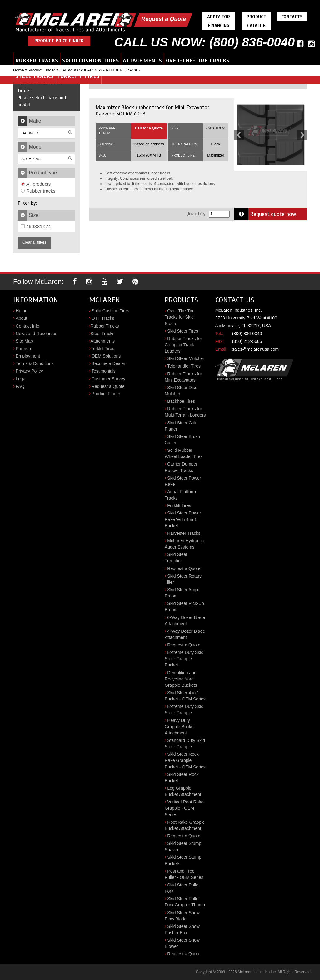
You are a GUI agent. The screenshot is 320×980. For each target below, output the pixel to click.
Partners (24, 349)
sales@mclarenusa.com (256, 349)
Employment (28, 356)
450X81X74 (36, 226)
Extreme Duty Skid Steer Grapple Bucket (184, 659)
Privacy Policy (29, 371)
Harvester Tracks (184, 533)
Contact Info (27, 326)
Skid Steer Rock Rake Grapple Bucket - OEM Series (185, 760)
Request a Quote (164, 19)
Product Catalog (256, 21)
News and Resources (36, 334)
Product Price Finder (59, 41)
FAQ (20, 386)
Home (19, 70)
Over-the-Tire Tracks (198, 61)
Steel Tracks (34, 76)
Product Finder (42, 70)
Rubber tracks (38, 191)
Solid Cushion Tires (90, 61)
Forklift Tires (78, 76)
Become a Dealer (108, 363)
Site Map (24, 341)
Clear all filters (34, 242)
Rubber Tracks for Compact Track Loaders (183, 345)
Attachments (142, 61)
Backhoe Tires (181, 401)
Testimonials (104, 371)
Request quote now (265, 214)
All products (36, 184)
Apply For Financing (219, 21)
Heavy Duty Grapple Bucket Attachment (180, 727)
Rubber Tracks (37, 61)
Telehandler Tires (184, 366)
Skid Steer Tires (183, 331)
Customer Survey (108, 379)
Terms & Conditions (35, 363)
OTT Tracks (103, 318)
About (21, 318)
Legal (21, 379)
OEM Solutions (106, 356)
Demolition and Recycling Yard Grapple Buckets (181, 679)
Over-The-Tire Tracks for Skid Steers (180, 317)
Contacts (292, 17)
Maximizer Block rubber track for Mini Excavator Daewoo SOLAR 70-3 (152, 110)
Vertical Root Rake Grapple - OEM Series (184, 808)
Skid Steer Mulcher (186, 358)
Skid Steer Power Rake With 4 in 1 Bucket (183, 519)
